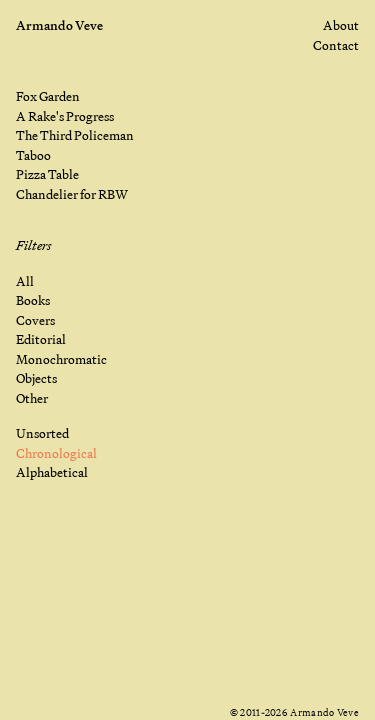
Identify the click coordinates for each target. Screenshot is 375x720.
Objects (36, 378)
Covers (35, 320)
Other (32, 398)
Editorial (41, 339)
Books (33, 300)
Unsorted (42, 433)
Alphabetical (52, 472)
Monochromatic (61, 359)
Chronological (56, 453)
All (25, 281)
